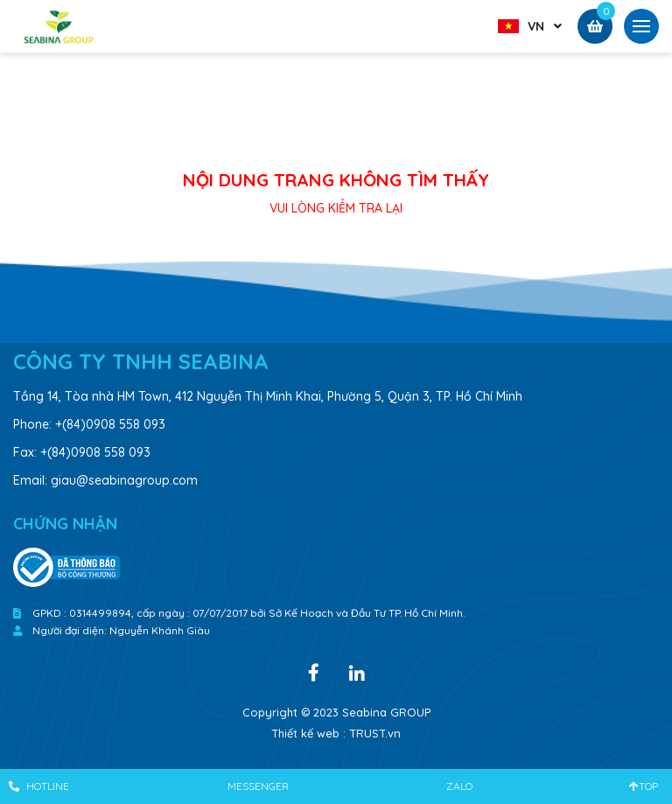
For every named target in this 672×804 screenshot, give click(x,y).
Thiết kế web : (308, 733)
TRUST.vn (375, 733)
